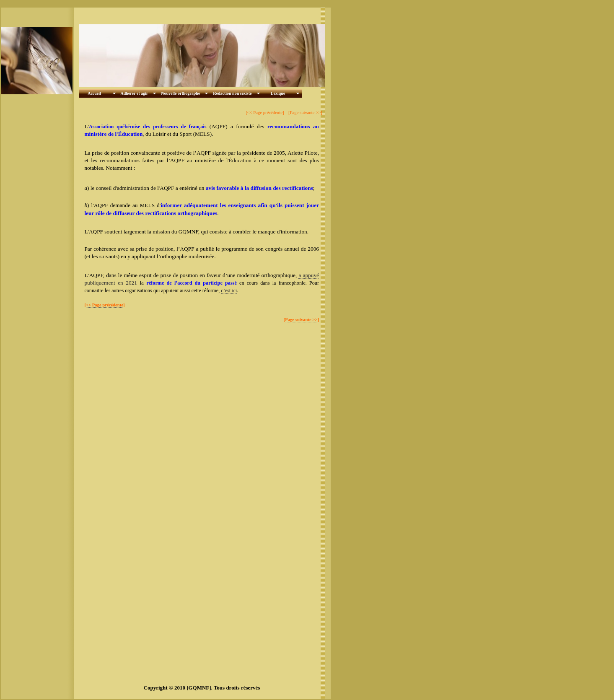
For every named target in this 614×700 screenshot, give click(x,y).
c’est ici (229, 290)
